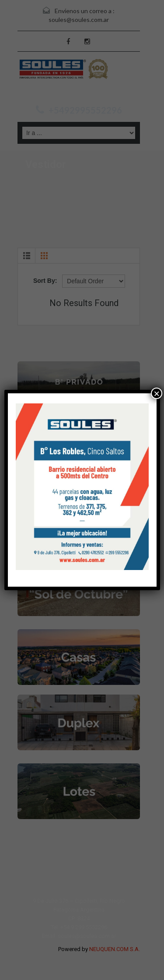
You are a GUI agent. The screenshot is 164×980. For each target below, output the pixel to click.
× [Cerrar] (157, 393)
